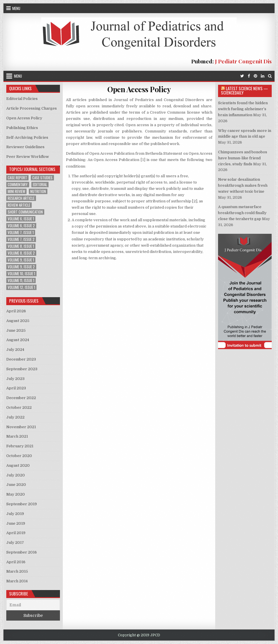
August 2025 (18, 321)
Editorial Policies (22, 99)
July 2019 (15, 514)
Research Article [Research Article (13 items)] (21, 198)
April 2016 (16, 562)
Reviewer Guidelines (25, 147)
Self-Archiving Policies (27, 137)
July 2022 (15, 417)
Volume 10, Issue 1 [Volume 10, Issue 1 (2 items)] (21, 274)
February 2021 (20, 446)
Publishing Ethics (22, 128)
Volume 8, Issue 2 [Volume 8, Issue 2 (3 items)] (21, 253)
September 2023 (22, 369)
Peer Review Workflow (28, 157)
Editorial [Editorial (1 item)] (40, 185)
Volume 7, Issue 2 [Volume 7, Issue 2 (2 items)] (21, 239)
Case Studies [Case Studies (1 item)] (42, 178)
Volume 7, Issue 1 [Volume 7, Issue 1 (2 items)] (21, 233)
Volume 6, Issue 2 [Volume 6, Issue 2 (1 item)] (21, 226)
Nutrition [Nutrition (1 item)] (38, 191)
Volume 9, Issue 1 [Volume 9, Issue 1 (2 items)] (21, 260)
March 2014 (17, 581)
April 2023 (16, 388)
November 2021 (21, 427)
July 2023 (15, 379)
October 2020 (19, 456)
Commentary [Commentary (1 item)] (18, 185)
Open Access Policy (139, 89)
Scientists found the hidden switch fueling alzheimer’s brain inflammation (243, 109)
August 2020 (18, 465)
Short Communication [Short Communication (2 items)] (25, 212)
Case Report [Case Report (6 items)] (17, 178)
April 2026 (16, 311)
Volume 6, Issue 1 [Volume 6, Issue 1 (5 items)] (21, 219)
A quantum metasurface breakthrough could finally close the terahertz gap (242, 213)
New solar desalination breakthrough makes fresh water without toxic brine (243, 185)
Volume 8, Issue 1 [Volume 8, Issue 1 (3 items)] (21, 246)
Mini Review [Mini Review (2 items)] (16, 191)
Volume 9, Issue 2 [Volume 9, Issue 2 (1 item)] (21, 267)
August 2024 (18, 340)
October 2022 (19, 407)
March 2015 (17, 571)
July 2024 (15, 350)
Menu (16, 8)
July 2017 (15, 543)
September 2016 (22, 552)
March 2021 (17, 436)
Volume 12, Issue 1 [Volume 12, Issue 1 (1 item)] (21, 287)
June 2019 (16, 523)
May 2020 (16, 494)
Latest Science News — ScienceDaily (244, 90)
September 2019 (22, 504)
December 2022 (21, 398)
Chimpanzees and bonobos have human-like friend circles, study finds (243, 158)
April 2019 (16, 533)
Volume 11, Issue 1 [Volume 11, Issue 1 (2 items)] (21, 280)
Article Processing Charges (32, 108)
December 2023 (21, 359)
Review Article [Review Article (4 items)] (19, 205)
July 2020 (16, 475)
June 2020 (16, 485)
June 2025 (16, 330)
